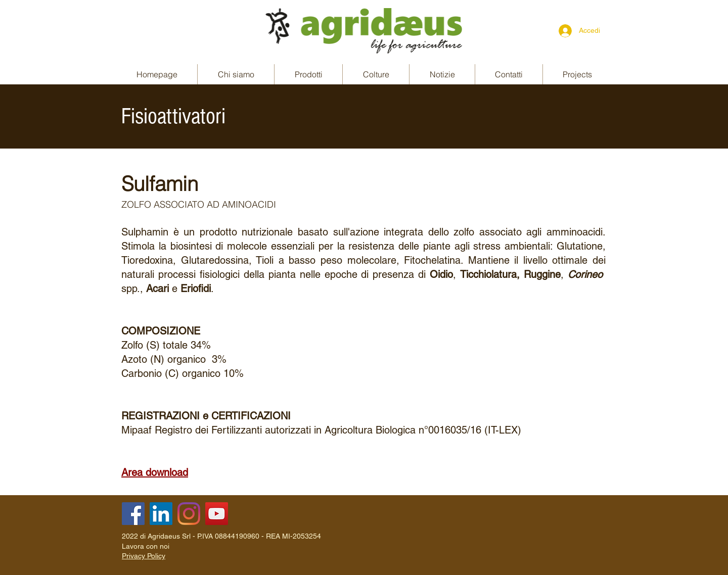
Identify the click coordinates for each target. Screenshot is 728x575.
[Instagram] (189, 514)
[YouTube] (217, 514)
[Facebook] (133, 514)
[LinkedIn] (161, 514)
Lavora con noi (146, 546)
